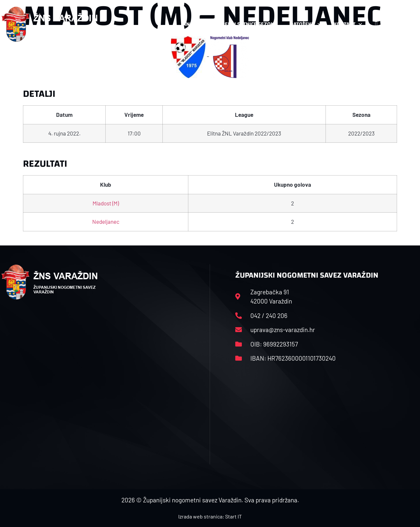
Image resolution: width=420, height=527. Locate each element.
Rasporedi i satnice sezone (241, 24)
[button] (406, 24)
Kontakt (348, 24)
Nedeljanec (106, 221)
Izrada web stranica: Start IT (210, 516)
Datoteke (305, 24)
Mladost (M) (106, 203)
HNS (188, 24)
